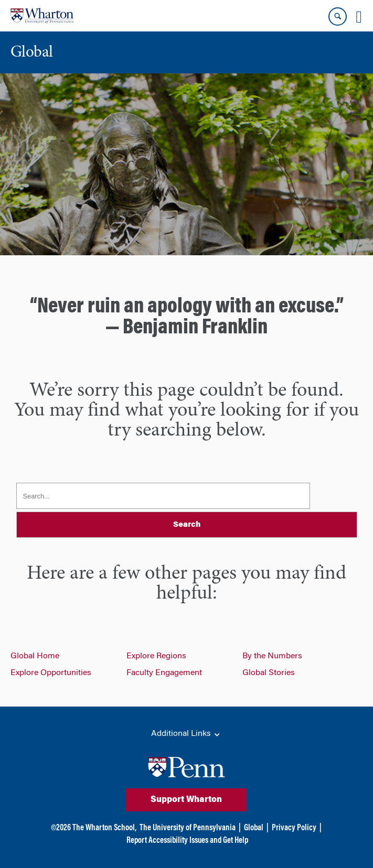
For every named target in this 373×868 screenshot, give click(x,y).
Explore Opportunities (51, 673)
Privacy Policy (294, 828)
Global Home (35, 656)
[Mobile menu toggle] (359, 17)
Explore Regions (156, 656)
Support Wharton (186, 800)
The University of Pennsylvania (188, 828)
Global (254, 828)
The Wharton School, (104, 828)
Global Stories (269, 673)
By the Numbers (272, 656)
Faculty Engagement (164, 673)
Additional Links (186, 734)
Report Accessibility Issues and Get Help (187, 841)
